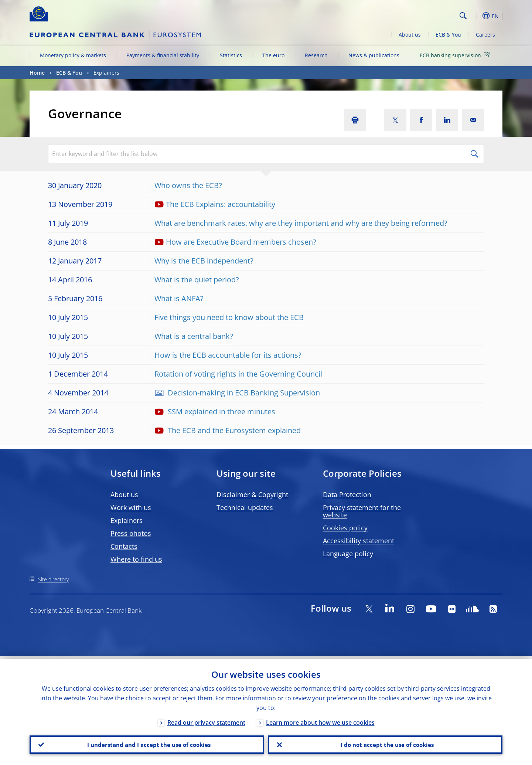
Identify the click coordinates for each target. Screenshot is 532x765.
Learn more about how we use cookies (320, 720)
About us (410, 35)
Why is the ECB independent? (204, 261)
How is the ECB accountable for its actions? (228, 355)
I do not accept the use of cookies (385, 743)
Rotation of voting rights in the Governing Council (238, 374)
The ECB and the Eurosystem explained (233, 430)
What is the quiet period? (197, 280)
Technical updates (245, 507)
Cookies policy (345, 528)
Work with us (131, 507)
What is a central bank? (194, 336)
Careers (485, 35)
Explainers (127, 520)
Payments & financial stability (163, 55)
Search (463, 16)
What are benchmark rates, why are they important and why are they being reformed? (301, 223)
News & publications (374, 55)
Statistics (231, 55)
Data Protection (347, 494)
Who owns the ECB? (188, 185)
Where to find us (136, 559)
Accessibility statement (359, 541)
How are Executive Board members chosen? (241, 242)
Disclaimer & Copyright (252, 494)
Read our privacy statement (206, 720)
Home (37, 73)
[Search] (420, 15)
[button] (477, 16)
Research (316, 55)
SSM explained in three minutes (221, 412)
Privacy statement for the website (362, 511)
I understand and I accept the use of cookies (147, 743)
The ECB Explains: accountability (221, 204)
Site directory (53, 579)
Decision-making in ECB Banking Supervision (243, 393)
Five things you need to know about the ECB (229, 317)
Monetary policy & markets (73, 55)
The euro (273, 55)
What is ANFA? (179, 298)
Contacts (124, 546)
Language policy (348, 554)
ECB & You (448, 35)
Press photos (131, 533)
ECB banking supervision (456, 55)
